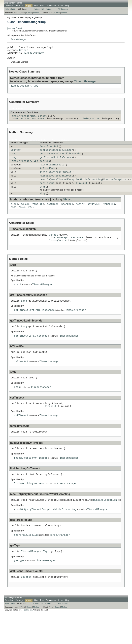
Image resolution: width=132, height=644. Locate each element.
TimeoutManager (18, 39)
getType (45, 167)
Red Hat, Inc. (28, 638)
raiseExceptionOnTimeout (56, 184)
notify (80, 214)
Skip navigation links (13, 3)
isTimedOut (47, 175)
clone (14, 214)
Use (36, 6)
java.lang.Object (15, 28)
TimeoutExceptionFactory (27, 122)
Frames (36, 9)
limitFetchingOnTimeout (56, 179)
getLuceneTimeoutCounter (56, 154)
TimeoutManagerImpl (24, 119)
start (43, 196)
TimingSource (90, 122)
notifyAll (94, 214)
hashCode (67, 214)
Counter (16, 154)
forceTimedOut (49, 150)
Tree (42, 6)
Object (24, 51)
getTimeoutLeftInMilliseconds (60, 158)
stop (43, 203)
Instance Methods (37, 144)
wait (14, 218)
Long (13, 158)
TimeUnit (82, 192)
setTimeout (47, 192)
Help (67, 6)
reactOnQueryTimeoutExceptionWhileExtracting (71, 188)
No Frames (46, 9)
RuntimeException (115, 188)
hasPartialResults (52, 171)
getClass (53, 214)
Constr (29, 13)
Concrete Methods (60, 144)
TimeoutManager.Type (24, 88)
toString (109, 214)
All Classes (63, 9)
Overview (9, 6)
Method (36, 13)
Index (61, 6)
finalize (38, 214)
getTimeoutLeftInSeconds (56, 163)
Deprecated (51, 6)
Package (19, 6)
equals (25, 214)
